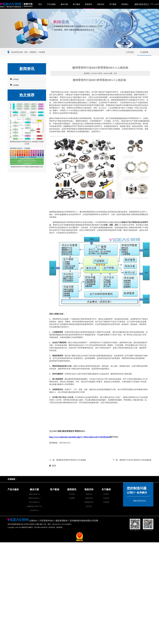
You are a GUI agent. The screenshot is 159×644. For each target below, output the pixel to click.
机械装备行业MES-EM (35, 506)
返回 (53, 466)
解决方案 (64, 4)
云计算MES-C (35, 510)
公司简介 (106, 494)
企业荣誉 (106, 502)
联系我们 (125, 4)
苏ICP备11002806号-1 (41, 527)
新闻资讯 (89, 4)
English (156, 4)
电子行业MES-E (34, 502)
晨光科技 (59, 527)
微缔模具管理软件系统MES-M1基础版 (71, 460)
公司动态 (130, 52)
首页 (40, 4)
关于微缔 (113, 4)
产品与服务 (51, 4)
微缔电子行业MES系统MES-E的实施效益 (135, 460)
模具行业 (89, 494)
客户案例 (76, 4)
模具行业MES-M (35, 494)
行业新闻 (42, 52)
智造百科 (101, 4)
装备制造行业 (89, 502)
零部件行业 (89, 498)
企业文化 (106, 498)
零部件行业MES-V (35, 498)
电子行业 (89, 506)
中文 (152, 4)
